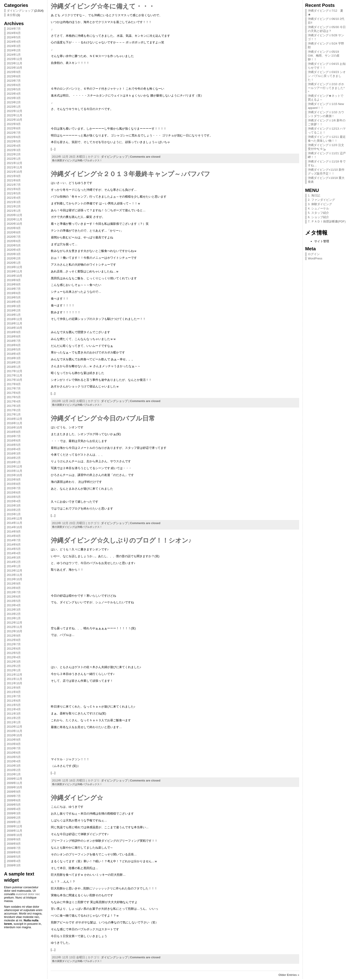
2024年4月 (14, 42)
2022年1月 (14, 159)
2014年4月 (14, 553)
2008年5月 (14, 857)
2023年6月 (14, 85)
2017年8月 (14, 384)
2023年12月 (15, 59)
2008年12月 (15, 826)
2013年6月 (14, 597)
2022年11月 (15, 115)
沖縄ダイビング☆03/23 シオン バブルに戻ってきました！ (327, 76)
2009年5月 (14, 805)
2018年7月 (14, 341)
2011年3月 (14, 714)
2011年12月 (15, 675)
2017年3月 (14, 406)
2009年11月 (15, 783)
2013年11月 (15, 575)
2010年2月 (14, 770)
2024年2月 (14, 50)
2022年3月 (14, 150)
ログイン (314, 254)
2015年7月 (14, 488)
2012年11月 (15, 627)
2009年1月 (14, 822)
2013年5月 (14, 601)
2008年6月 (14, 852)
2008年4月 (14, 861)
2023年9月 (14, 72)
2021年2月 (14, 206)
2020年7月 (14, 237)
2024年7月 (14, 29)
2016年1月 (14, 462)
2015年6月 (14, 493)
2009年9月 (14, 792)
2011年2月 (14, 718)
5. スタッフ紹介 (318, 213)
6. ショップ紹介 (318, 217)
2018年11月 (15, 323)
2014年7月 (14, 540)
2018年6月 (14, 345)
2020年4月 (14, 250)
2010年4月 (14, 761)
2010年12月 (15, 727)
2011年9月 (14, 688)
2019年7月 (14, 289)
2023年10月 (15, 68)
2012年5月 (14, 653)
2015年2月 (14, 510)
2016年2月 (14, 458)
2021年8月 (14, 180)
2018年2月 (14, 362)
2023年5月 (14, 89)
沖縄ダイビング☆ (77, 798)
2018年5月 (14, 349)
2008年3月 (14, 865)
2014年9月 (14, 532)
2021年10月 (15, 172)
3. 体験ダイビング (320, 204)
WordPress (315, 258)
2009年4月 (14, 809)
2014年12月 (15, 519)
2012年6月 (14, 649)
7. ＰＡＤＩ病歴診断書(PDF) (327, 221)
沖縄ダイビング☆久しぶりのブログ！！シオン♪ (121, 540)
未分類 (11, 15)
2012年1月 (14, 670)
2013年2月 (14, 614)
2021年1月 (14, 211)
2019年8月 (14, 284)
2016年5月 (14, 445)
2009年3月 (14, 813)
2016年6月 (14, 440)
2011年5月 (14, 705)
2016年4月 (14, 449)
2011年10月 (15, 683)
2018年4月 (14, 354)
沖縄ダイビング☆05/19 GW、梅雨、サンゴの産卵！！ (324, 56)
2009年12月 (15, 779)
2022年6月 (14, 137)
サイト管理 (322, 241)
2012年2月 (14, 666)
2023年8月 (14, 76)
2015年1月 (14, 514)
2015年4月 (14, 501)
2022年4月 (14, 146)
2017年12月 (15, 371)
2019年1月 (14, 315)
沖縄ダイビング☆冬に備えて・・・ (103, 6)
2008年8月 (14, 844)
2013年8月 (14, 588)
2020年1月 (14, 263)
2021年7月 (14, 185)
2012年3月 (14, 662)
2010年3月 (14, 766)
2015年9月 (14, 480)
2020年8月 (14, 232)
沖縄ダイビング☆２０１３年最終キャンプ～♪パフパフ (131, 174)
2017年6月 (14, 393)
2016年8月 (14, 432)
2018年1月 (14, 367)
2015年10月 (15, 475)
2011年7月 (14, 696)
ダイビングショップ (20, 11)
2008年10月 (15, 835)
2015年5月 (14, 497)
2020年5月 (14, 245)
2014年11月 (15, 523)
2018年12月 (15, 319)
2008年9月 (14, 839)
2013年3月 (14, 610)
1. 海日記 (314, 195)
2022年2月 (14, 154)
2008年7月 (14, 848)
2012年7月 (14, 644)
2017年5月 (14, 397)
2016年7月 (14, 436)
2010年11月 (15, 731)
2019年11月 (15, 271)
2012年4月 (14, 657)
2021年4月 (14, 198)
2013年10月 (15, 579)
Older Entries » (289, 975)
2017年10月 (15, 380)
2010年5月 (14, 757)
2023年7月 (14, 81)
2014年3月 (14, 558)
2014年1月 (14, 566)
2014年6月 (14, 545)
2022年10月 (15, 120)
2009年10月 (15, 787)
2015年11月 (15, 471)
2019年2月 (14, 310)
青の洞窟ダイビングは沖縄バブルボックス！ (77, 160)
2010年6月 (14, 753)
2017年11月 (15, 375)
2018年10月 (15, 328)
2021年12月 (15, 163)
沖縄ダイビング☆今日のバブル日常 (103, 418)
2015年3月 (14, 506)
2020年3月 (14, 254)
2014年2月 (14, 562)
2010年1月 (14, 774)
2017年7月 (14, 388)
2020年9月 (14, 228)
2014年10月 (15, 527)
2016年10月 (15, 427)
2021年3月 (14, 202)
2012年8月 (14, 640)
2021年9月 (14, 176)
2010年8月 (14, 744)
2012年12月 (15, 623)
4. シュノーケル (318, 208)
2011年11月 (15, 679)
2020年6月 (14, 241)
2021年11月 (15, 167)
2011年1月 (14, 722)
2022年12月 (15, 111)
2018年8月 (14, 336)
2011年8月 (14, 692)
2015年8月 (14, 484)
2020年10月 (15, 224)
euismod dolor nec (28, 894)
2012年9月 (14, 636)
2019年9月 (14, 280)
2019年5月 (14, 297)
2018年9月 (14, 332)
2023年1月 (14, 107)
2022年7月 (14, 133)
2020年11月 (15, 219)
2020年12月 (15, 215)
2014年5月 (14, 549)
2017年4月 (14, 401)
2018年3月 (14, 358)
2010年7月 (14, 748)
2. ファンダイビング (321, 200)
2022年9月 (14, 124)
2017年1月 (14, 414)
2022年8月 (14, 128)
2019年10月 (15, 276)
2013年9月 (14, 584)
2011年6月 (14, 701)
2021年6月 (14, 189)
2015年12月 (15, 466)
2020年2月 (14, 258)
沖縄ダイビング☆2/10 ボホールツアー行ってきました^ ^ (326, 88)
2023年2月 (14, 102)
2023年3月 (14, 98)
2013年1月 (14, 618)
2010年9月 (14, 740)
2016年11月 (15, 423)
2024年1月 (14, 55)
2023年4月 (14, 94)
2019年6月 (14, 293)
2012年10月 (15, 631)
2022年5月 (14, 141)
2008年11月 (15, 831)
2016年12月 (15, 419)
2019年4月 (14, 302)
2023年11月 (15, 63)
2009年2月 (14, 818)
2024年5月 (14, 37)
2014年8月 (14, 536)
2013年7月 (14, 592)
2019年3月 (14, 306)
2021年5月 (14, 193)
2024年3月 (14, 46)
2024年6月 (14, 33)
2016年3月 (14, 453)
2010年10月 (15, 735)
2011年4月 (14, 709)
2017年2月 (14, 410)
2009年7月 (14, 796)
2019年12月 (15, 267)
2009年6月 (14, 800)
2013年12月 (15, 571)
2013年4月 (14, 605)
